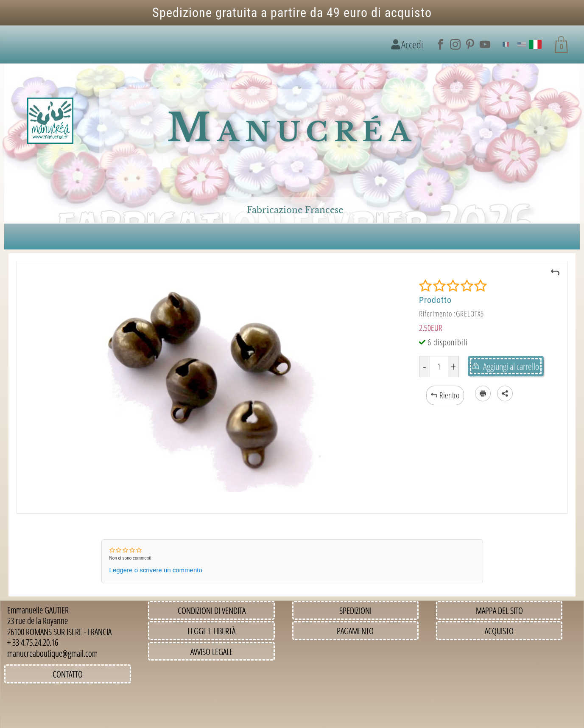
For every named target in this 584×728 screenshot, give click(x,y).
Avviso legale (212, 651)
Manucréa (292, 128)
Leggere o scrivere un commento (156, 570)
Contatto (68, 674)
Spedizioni (355, 610)
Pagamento (355, 631)
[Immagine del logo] (50, 121)
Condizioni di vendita (212, 610)
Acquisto (499, 631)
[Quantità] (439, 367)
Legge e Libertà (211, 631)
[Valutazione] (453, 286)
